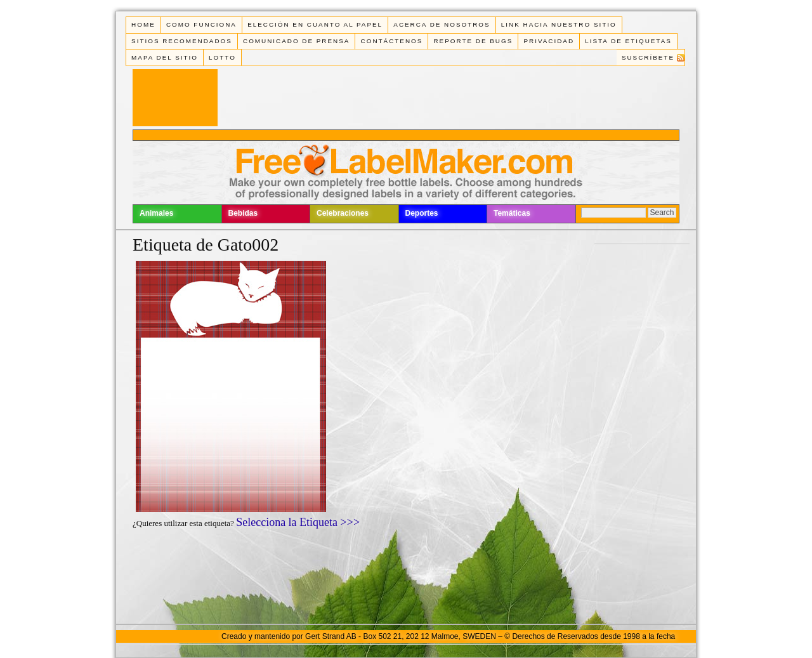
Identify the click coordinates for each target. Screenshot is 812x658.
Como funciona (201, 24)
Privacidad (549, 41)
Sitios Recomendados (182, 41)
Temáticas (512, 213)
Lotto (222, 57)
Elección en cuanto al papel (315, 24)
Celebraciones (343, 213)
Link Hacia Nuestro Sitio (559, 24)
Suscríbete (648, 57)
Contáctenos (392, 41)
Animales (156, 213)
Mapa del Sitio (165, 57)
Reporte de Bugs (473, 41)
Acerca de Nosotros (442, 24)
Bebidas (243, 213)
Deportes (422, 213)
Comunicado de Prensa (296, 41)
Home (143, 24)
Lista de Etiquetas (628, 41)
